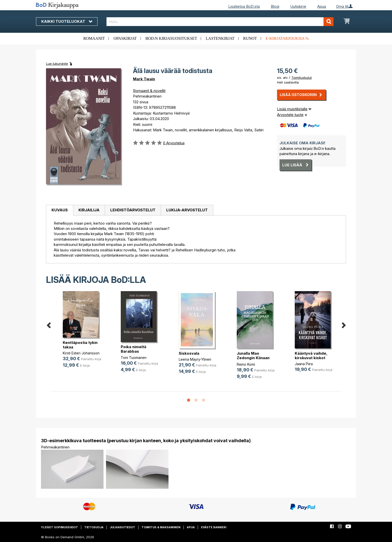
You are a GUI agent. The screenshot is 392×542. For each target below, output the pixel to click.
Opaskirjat (125, 38)
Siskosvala (189, 353)
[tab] (59, 210)
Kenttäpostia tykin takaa (80, 345)
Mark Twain (144, 79)
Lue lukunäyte (57, 64)
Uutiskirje (298, 6)
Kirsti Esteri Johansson (81, 353)
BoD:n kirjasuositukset (171, 38)
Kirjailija (89, 210)
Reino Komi (246, 364)
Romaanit (94, 38)
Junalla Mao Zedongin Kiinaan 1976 (253, 358)
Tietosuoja (94, 527)
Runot (250, 38)
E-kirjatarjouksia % (287, 38)
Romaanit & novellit (149, 91)
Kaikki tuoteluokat (67, 21)
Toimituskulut (301, 78)
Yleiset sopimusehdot (59, 527)
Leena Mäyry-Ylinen (195, 359)
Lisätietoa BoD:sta (244, 6)
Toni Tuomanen (134, 358)
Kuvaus (60, 210)
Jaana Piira (304, 364)
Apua (322, 6)
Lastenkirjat (220, 38)
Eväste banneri (214, 527)
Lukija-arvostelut (187, 210)
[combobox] (220, 22)
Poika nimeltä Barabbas (133, 349)
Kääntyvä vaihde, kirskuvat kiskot (311, 356)
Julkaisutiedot (122, 527)
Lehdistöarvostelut (133, 210)
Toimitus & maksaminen (161, 527)
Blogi (275, 6)
